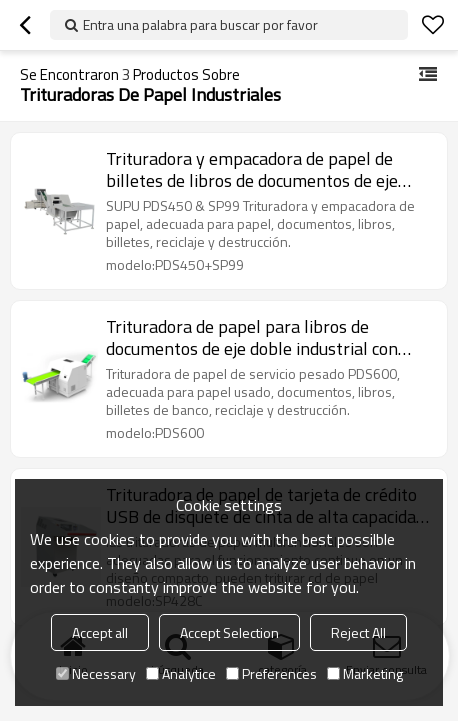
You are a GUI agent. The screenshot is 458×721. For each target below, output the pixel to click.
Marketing (365, 673)
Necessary (96, 673)
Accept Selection (229, 632)
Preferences (271, 673)
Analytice (181, 673)
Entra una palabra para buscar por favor (200, 24)
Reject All (358, 632)
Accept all (100, 632)
